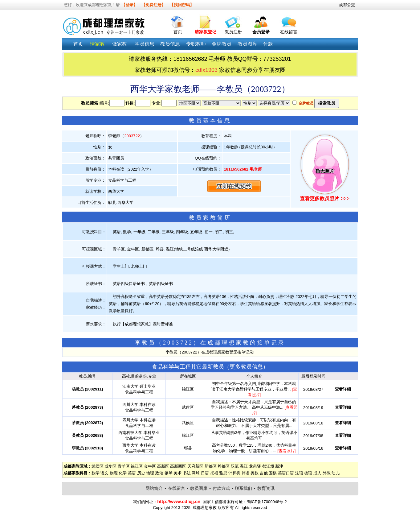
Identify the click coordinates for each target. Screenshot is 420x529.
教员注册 (233, 32)
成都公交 (347, 5)
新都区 (211, 466)
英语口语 (286, 473)
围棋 (273, 473)
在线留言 (289, 32)
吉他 (264, 473)
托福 (214, 473)
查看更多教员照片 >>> (324, 198)
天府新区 (195, 466)
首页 (178, 32)
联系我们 (243, 488)
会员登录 (261, 32)
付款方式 (221, 488)
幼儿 (336, 473)
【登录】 (129, 5)
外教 (327, 473)
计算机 (234, 473)
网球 (196, 473)
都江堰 (268, 466)
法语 (299, 473)
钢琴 (169, 473)
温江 (244, 466)
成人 (317, 473)
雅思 (223, 473)
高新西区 (178, 466)
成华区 (110, 466)
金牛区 (150, 466)
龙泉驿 (255, 466)
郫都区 (224, 466)
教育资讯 (266, 488)
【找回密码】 (182, 5)
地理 (150, 473)
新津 (279, 466)
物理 (114, 473)
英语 (132, 473)
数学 (96, 473)
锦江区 (137, 466)
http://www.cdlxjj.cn (179, 501)
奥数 (255, 473)
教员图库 (199, 488)
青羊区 (124, 466)
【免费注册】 (153, 5)
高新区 (163, 466)
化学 (123, 473)
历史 (141, 473)
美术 (177, 473)
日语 (205, 473)
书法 (187, 473)
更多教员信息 (246, 367)
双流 (235, 466)
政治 (159, 473)
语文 (104, 473)
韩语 (246, 473)
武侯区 (98, 466)
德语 (308, 473)
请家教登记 (206, 32)
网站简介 (154, 488)
